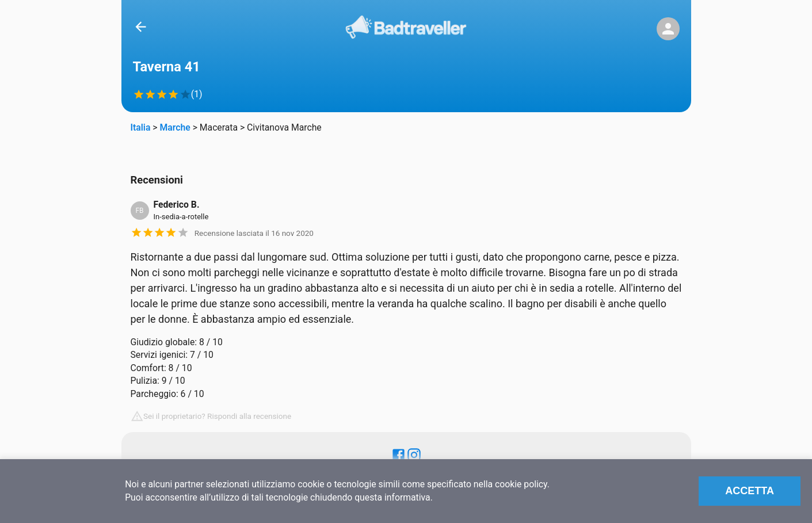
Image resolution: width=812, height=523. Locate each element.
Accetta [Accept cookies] (750, 491)
